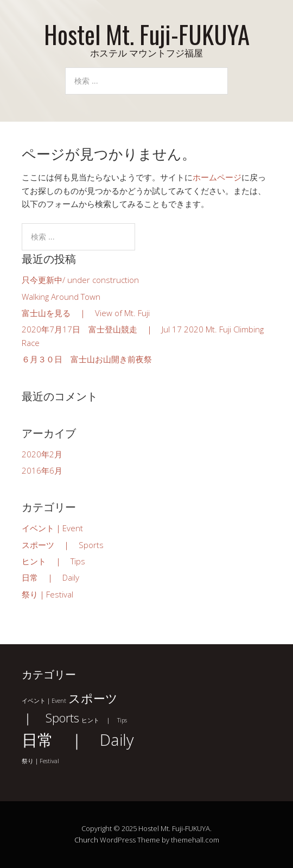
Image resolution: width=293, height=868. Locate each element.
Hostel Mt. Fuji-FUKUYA (147, 34)
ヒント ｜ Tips (53, 561)
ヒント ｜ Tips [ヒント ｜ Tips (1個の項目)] (104, 720)
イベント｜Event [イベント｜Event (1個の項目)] (44, 701)
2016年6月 (42, 470)
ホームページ (217, 177)
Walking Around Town (61, 297)
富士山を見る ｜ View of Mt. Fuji (86, 313)
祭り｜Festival (47, 594)
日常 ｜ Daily (50, 577)
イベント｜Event (52, 528)
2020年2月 (42, 454)
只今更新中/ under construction (80, 280)
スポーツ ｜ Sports (63, 545)
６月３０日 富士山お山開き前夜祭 (87, 359)
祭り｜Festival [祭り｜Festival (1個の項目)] (40, 761)
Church (86, 840)
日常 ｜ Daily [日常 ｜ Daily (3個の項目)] (78, 740)
